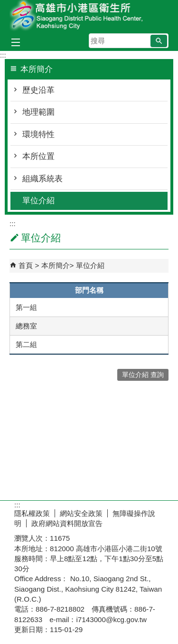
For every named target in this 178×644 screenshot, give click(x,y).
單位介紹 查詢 (143, 375)
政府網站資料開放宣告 (67, 523)
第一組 (26, 307)
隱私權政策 (32, 513)
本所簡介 (56, 265)
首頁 (26, 265)
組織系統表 (42, 179)
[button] (159, 41)
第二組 (26, 344)
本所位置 (38, 156)
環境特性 (38, 134)
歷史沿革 (38, 90)
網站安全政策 (81, 513)
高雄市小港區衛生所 (89, 16)
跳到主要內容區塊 (5, 5)
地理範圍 (38, 112)
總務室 (26, 326)
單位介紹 (38, 201)
